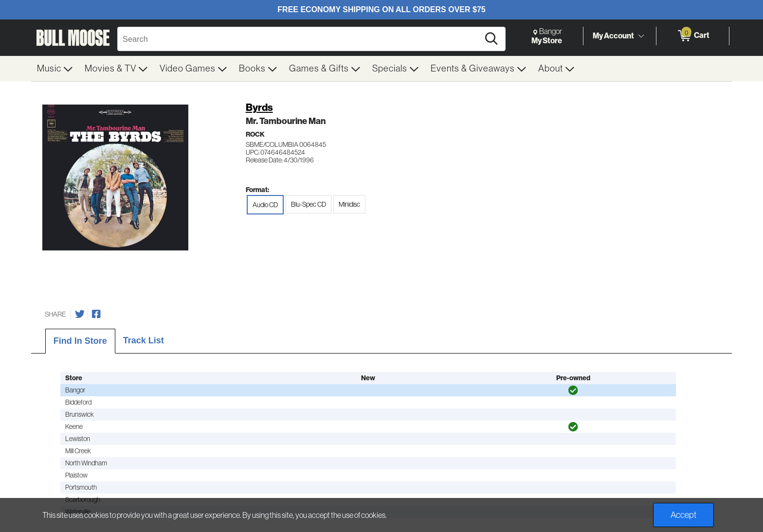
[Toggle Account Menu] (641, 36)
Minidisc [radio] (349, 204)
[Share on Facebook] (96, 314)
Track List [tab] (144, 340)
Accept (683, 515)
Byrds (259, 107)
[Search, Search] (300, 39)
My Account (613, 35)
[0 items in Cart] (693, 36)
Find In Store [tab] (80, 341)
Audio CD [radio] (265, 205)
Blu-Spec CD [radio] (309, 204)
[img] (573, 390)
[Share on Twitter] (80, 314)
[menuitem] (55, 69)
